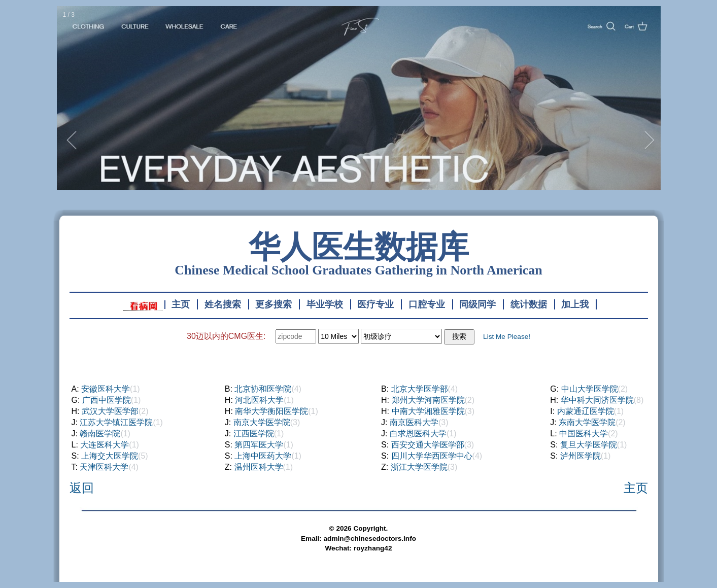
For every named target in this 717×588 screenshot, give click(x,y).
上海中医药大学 (263, 456)
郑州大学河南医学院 (428, 400)
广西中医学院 (107, 400)
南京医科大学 (414, 422)
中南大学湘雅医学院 (428, 411)
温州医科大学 (259, 467)
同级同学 (477, 304)
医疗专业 (375, 304)
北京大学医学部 (420, 389)
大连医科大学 (105, 445)
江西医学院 (254, 434)
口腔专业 (427, 304)
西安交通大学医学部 (428, 445)
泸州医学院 (581, 456)
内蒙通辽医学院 (586, 411)
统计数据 (529, 304)
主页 (181, 304)
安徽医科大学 (106, 389)
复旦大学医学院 (589, 445)
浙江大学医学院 (419, 467)
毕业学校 (325, 304)
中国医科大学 (584, 434)
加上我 (575, 304)
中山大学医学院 (590, 389)
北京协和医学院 (263, 389)
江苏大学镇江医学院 (116, 422)
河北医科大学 (259, 400)
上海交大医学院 (110, 456)
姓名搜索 (223, 304)
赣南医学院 (100, 434)
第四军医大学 (259, 445)
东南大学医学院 (587, 422)
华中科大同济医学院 (597, 400)
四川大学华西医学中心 (432, 456)
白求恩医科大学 (418, 434)
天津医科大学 (104, 467)
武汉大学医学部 (110, 411)
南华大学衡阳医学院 (271, 411)
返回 (82, 488)
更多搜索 (274, 304)
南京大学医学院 (262, 422)
